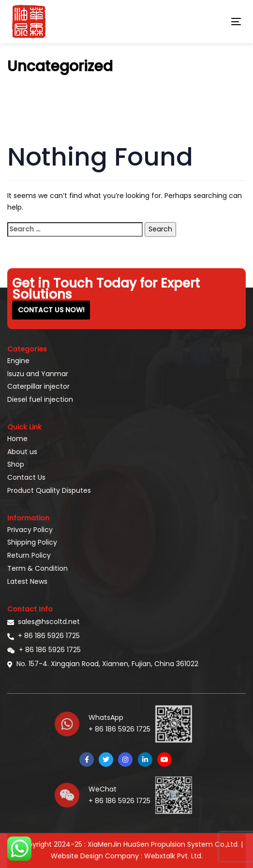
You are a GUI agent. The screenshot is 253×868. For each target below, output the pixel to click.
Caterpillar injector (38, 386)
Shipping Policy (32, 542)
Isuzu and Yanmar (38, 374)
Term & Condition (37, 568)
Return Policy (29, 555)
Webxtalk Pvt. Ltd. (173, 856)
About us (22, 452)
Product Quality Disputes (49, 490)
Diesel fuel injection (40, 399)
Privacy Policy (30, 530)
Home (17, 439)
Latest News (27, 581)
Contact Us (26, 477)
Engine (18, 361)
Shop (16, 464)
